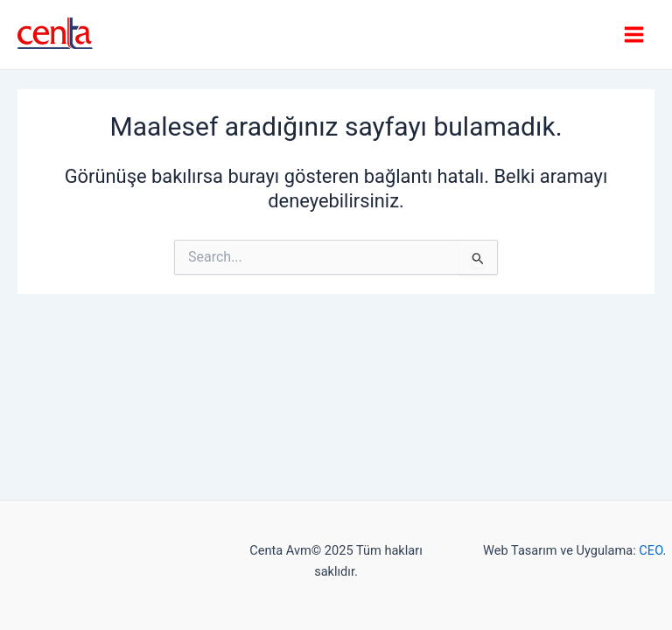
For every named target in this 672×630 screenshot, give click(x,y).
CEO (651, 550)
